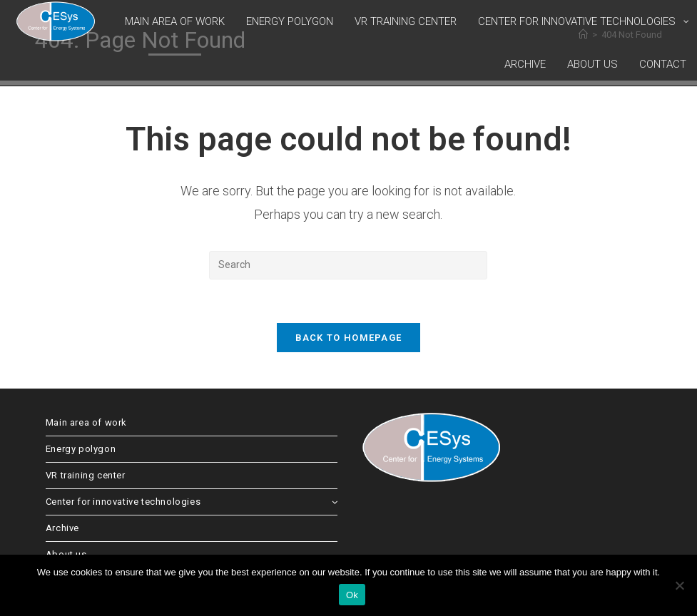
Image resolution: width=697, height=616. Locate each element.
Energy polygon (81, 449)
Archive (62, 528)
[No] (679, 585)
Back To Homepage (349, 338)
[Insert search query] (348, 265)
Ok (352, 595)
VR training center (86, 475)
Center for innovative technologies (192, 502)
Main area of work (86, 422)
